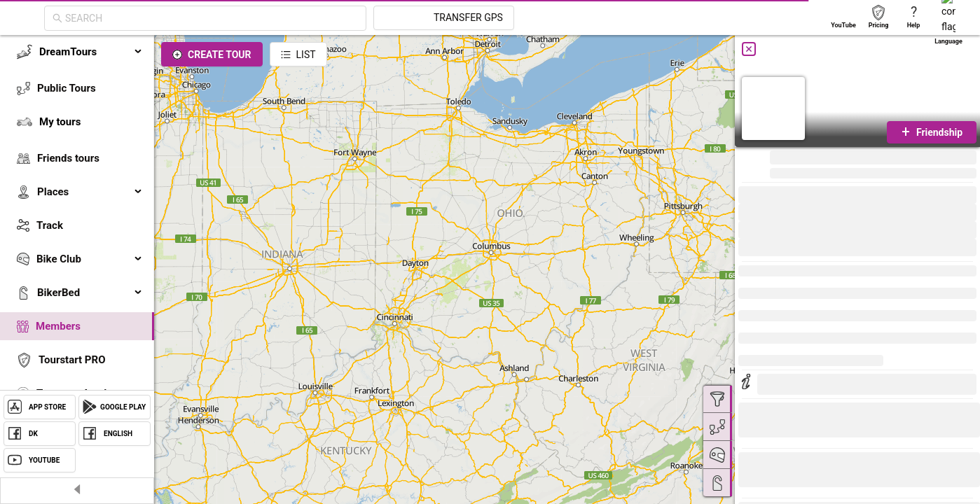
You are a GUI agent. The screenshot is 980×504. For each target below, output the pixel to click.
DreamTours (91, 52)
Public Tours (67, 88)
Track (50, 225)
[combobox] (338, 18)
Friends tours (68, 158)
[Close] (749, 49)
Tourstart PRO (72, 360)
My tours (60, 122)
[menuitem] (77, 52)
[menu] (77, 239)
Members (58, 326)
